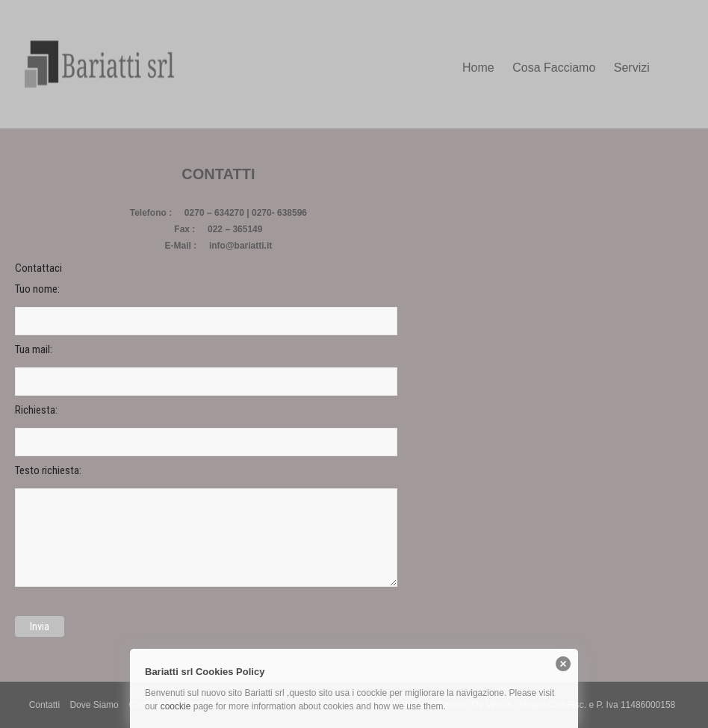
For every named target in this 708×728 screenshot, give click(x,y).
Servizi (632, 68)
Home (478, 68)
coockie (176, 706)
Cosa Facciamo (554, 68)
